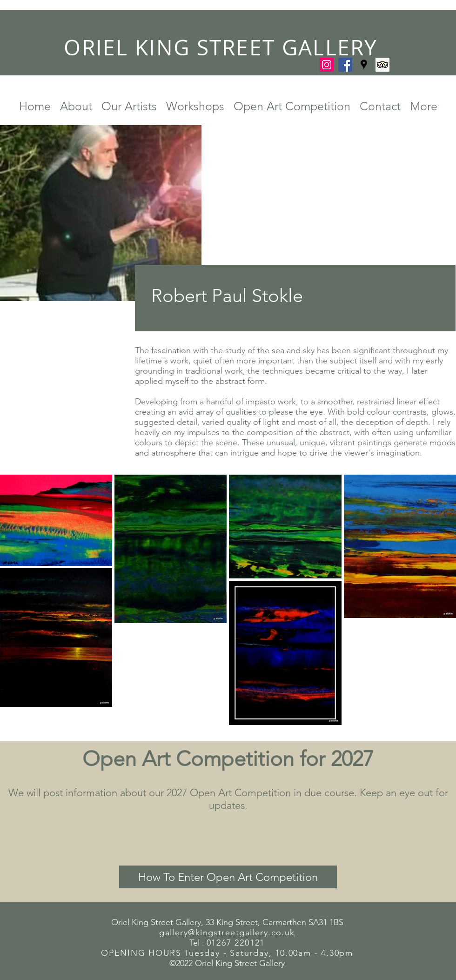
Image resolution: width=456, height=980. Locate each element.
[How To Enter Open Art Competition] (228, 877)
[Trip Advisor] (382, 65)
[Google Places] (364, 65)
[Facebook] (345, 65)
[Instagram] (327, 65)
